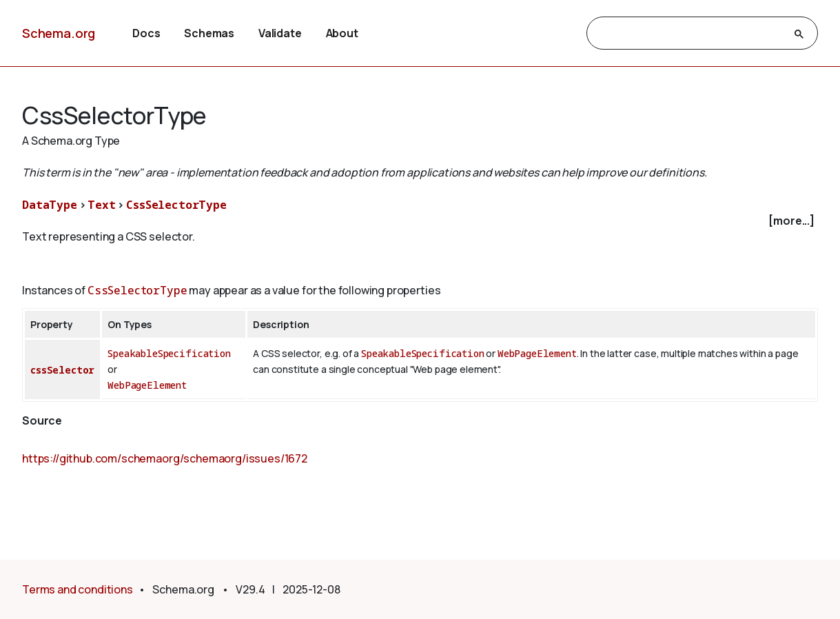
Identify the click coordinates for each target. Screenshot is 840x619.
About (342, 33)
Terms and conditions (78, 589)
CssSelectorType (176, 205)
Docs (146, 33)
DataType (50, 205)
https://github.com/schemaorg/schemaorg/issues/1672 (165, 458)
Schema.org (59, 33)
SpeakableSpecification (169, 353)
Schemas (209, 33)
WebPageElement (147, 385)
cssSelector (62, 370)
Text (101, 205)
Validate (280, 33)
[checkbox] (420, 221)
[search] (690, 34)
